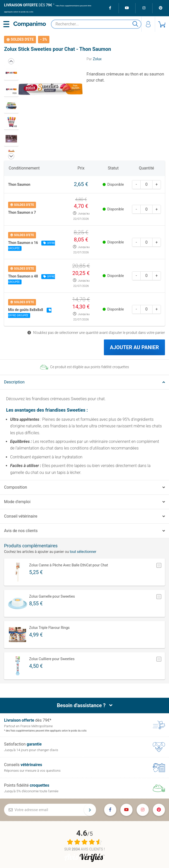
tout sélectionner (83, 551)
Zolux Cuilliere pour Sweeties (52, 658)
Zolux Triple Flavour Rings (49, 627)
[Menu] (7, 24)
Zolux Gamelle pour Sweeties (52, 596)
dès (28, 5)
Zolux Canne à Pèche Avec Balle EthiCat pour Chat (69, 565)
